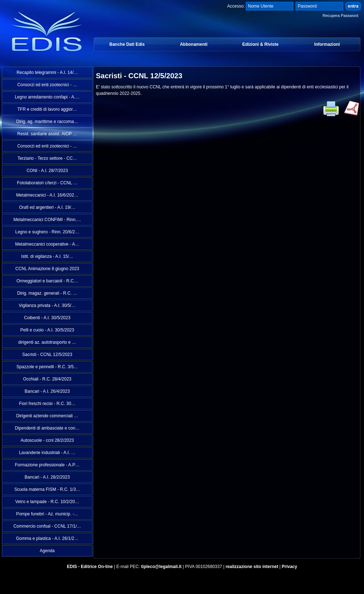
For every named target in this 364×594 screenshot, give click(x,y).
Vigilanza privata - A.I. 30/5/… (47, 305)
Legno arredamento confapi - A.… (47, 97)
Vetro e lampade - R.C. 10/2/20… (47, 502)
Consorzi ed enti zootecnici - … (47, 85)
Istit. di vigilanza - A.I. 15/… (47, 256)
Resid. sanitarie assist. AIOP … (47, 134)
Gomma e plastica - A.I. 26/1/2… (47, 538)
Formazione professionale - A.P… (47, 465)
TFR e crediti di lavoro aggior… (47, 109)
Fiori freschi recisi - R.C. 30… (47, 404)
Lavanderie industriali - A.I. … (47, 453)
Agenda (47, 551)
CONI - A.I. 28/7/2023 (47, 171)
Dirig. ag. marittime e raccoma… (47, 122)
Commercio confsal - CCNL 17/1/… (47, 526)
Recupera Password (340, 16)
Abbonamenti (194, 44)
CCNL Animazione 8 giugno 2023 (47, 269)
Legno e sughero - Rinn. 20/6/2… (47, 232)
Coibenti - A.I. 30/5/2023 (47, 318)
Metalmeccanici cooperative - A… (47, 244)
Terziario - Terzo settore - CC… (47, 158)
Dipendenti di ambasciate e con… (47, 428)
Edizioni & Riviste (260, 44)
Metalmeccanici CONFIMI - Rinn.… (47, 220)
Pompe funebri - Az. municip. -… (47, 514)
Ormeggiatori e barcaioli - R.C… (47, 281)
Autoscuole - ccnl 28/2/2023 (47, 440)
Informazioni (327, 44)
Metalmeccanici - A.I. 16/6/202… (47, 195)
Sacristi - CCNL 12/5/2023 (47, 355)
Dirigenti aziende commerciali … (47, 416)
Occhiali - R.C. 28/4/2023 (47, 379)
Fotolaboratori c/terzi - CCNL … (47, 183)
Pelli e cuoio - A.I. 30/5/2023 (47, 330)
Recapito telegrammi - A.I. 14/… (47, 72)
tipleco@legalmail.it (161, 567)
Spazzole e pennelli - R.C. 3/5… (47, 367)
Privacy (290, 567)
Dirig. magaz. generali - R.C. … (47, 293)
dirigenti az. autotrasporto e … (47, 342)
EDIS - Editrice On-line (90, 567)
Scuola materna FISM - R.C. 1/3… (47, 489)
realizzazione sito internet (252, 567)
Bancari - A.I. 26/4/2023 (47, 391)
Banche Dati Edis (127, 44)
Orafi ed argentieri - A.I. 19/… (47, 207)
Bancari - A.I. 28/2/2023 (47, 477)
